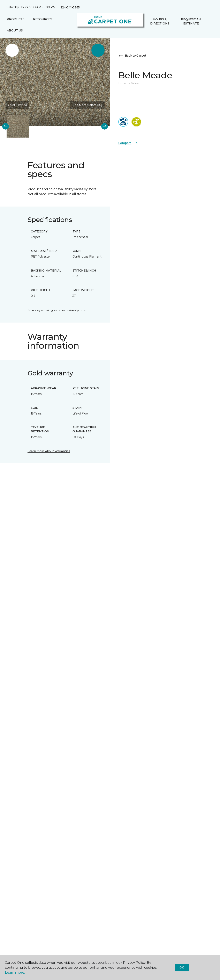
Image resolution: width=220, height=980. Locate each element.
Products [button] (16, 19)
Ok (182, 967)
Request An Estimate (191, 21)
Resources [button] (43, 19)
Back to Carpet (132, 56)
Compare (128, 143)
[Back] (6, 126)
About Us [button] (15, 30)
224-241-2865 (70, 7)
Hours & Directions (160, 21)
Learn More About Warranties (49, 451)
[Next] (105, 126)
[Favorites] (152, 32)
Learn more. (15, 972)
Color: (17, 105)
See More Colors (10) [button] (87, 105)
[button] (147, 32)
